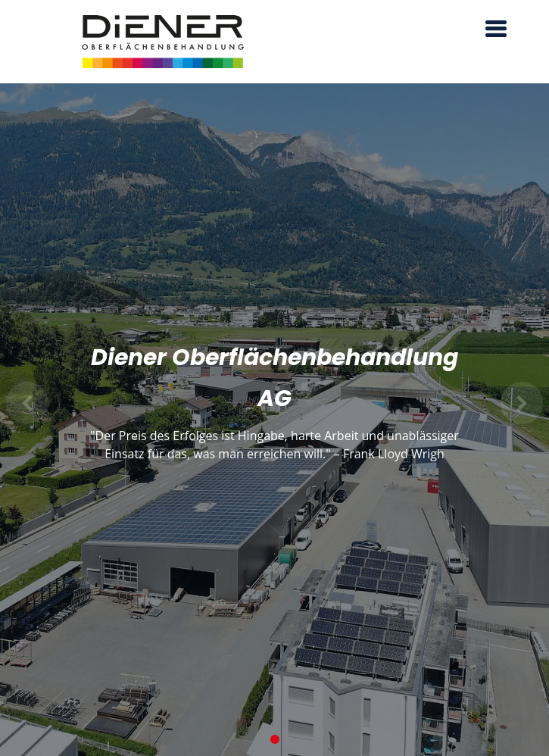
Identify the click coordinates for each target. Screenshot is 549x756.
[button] (28, 403)
